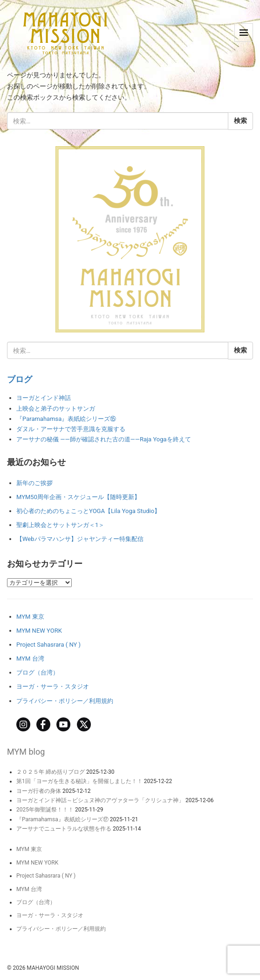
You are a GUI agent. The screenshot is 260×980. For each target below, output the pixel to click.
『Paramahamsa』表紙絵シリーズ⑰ (62, 819)
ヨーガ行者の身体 (39, 791)
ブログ (20, 379)
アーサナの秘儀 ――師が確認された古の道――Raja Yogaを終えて (104, 439)
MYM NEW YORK (39, 631)
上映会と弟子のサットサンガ (56, 409)
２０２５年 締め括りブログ (51, 772)
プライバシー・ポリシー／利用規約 (65, 701)
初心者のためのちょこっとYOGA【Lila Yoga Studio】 (88, 511)
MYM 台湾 (30, 659)
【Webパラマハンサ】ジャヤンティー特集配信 (80, 539)
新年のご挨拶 (34, 483)
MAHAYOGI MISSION (53, 968)
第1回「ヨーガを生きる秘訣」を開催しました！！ (79, 781)
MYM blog (26, 752)
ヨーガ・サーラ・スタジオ (53, 686)
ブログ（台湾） (38, 672)
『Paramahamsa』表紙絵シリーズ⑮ (66, 419)
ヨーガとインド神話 (44, 398)
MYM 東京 (30, 617)
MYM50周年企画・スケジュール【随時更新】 (78, 497)
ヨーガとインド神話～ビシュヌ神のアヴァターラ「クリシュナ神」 (100, 800)
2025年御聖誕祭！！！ (45, 810)
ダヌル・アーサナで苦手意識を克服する (71, 429)
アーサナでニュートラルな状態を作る (64, 829)
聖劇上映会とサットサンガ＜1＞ (60, 525)
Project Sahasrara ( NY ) (48, 645)
